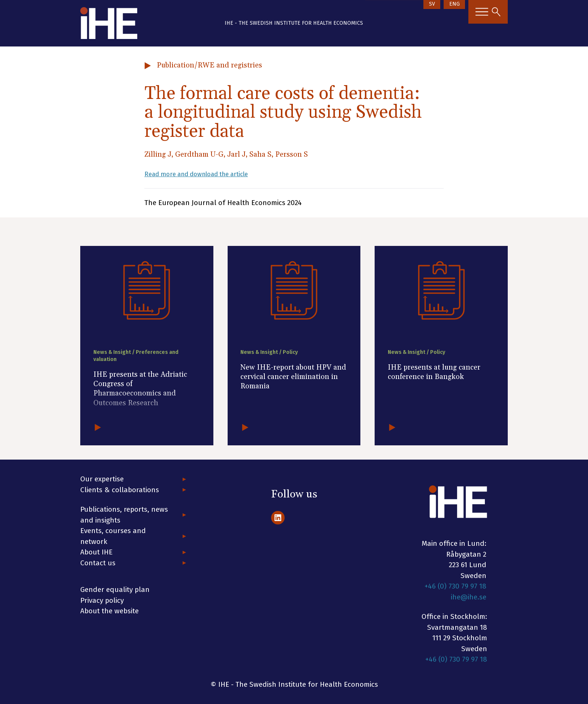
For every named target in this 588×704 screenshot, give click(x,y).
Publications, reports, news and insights (124, 515)
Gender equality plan (115, 589)
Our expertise (102, 479)
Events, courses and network (113, 536)
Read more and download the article (205, 174)
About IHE (96, 552)
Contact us (98, 563)
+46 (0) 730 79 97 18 (455, 586)
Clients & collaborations (120, 490)
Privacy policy (102, 600)
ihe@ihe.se (469, 597)
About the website (109, 611)
